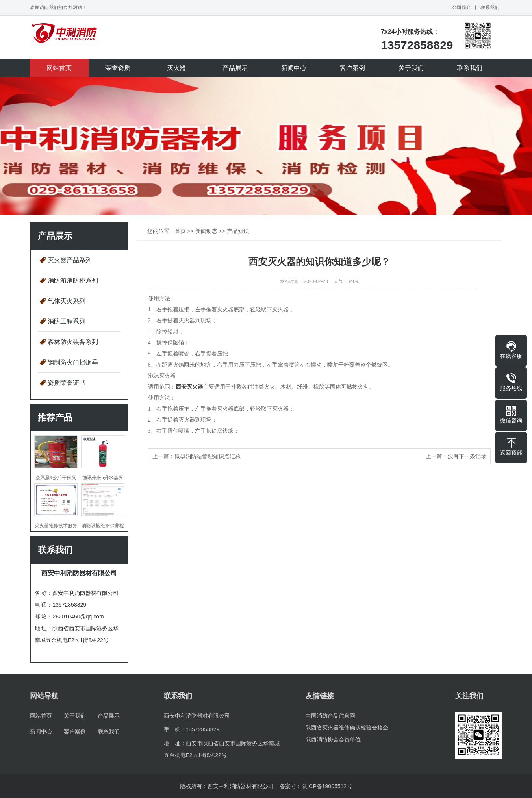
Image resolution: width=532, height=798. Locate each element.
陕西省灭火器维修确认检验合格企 (347, 728)
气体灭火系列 (67, 301)
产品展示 (235, 68)
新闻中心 (294, 68)
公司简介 (462, 7)
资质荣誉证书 (67, 383)
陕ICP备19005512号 (327, 786)
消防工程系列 (67, 321)
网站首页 (59, 68)
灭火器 (176, 68)
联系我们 (490, 7)
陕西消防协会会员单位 (333, 739)
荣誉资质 (118, 68)
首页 (180, 231)
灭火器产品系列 (70, 260)
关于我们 (411, 68)
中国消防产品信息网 (330, 716)
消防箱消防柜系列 (73, 281)
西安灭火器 (189, 387)
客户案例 (352, 68)
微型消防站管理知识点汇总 (208, 456)
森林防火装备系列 (73, 342)
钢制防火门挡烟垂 (73, 362)
